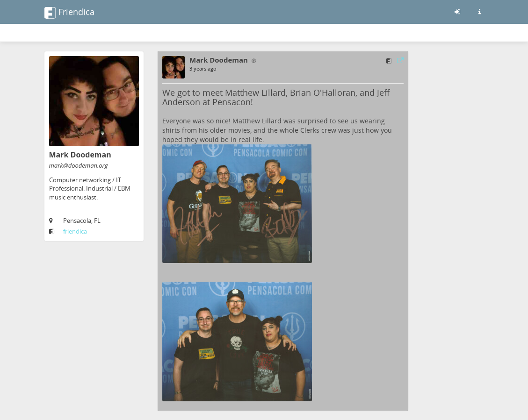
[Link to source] (400, 61)
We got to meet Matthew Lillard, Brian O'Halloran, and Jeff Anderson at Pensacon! (276, 97)
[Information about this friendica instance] (480, 12)
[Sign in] (457, 12)
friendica (75, 231)
